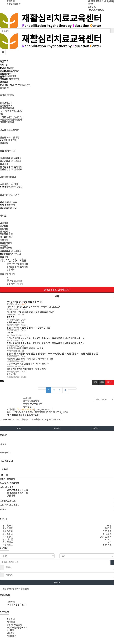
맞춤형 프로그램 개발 (10, 137)
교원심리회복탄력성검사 (11, 120)
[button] (2, 381)
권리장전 (27, 407)
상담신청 (4, 143)
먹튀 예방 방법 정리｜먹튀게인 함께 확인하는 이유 (30, 359)
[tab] (57, 475)
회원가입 (92, 7)
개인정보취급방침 (96, 10)
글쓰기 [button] (110, 382)
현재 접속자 (8, 525)
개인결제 (11, 622)
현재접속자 (12, 636)
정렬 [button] (95, 382)
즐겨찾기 (11, 1)
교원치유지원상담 (8, 177)
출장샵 (10, 333)
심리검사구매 (6, 106)
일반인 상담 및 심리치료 (11, 169)
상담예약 (4, 164)
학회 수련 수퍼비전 (9, 202)
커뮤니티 (4, 240)
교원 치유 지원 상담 (9, 184)
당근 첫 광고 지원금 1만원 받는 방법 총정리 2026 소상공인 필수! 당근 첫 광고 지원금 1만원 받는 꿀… (53, 354)
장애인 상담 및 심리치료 (11, 167)
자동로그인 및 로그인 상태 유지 (14, 589)
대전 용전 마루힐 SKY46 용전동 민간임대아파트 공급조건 (33, 307)
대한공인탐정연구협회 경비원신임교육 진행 (26, 369)
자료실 (3, 216)
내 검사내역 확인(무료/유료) (101, 1)
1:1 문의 (10, 630)
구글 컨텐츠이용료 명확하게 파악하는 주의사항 (28, 364)
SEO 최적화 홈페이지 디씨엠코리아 (23, 415)
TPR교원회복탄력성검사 (11, 187)
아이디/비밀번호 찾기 (16, 605)
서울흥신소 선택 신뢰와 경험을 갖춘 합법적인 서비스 (31, 312)
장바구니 (11, 619)
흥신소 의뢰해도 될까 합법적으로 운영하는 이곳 (28, 328)
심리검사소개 (6, 103)
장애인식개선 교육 (8, 208)
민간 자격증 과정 (8, 205)
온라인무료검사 (7, 108)
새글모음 (11, 633)
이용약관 (27, 398)
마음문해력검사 (7, 122)
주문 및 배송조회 (14, 625)
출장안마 (11, 317)
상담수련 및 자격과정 (10, 195)
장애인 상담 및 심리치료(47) (57, 290)
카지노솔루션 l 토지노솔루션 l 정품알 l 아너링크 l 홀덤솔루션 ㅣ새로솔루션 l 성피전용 (46, 338)
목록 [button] (102, 382)
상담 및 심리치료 (8, 151)
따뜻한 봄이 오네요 (15, 322)
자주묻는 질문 (6, 237)
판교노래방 (12, 374)
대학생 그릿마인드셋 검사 (12, 117)
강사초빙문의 (6, 248)
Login (57, 583)
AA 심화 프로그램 (8, 140)
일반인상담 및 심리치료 (11, 158)
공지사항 (4, 223)
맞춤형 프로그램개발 (9, 130)
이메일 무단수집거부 (33, 404)
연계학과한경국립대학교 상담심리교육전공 (15, 83)
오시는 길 (4, 88)
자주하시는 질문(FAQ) (17, 628)
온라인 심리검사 (7, 95)
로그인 (91, 4)
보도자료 (4, 229)
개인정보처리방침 (31, 401)
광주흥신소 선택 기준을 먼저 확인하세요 (25, 348)
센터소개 (4, 61)
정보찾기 (95, 428)
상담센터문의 (6, 243)
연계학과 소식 (6, 234)
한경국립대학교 (14, 4)
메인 (2, 62)
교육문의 (4, 246)
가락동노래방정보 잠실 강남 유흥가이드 (25, 302)
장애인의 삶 (5, 232)
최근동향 (4, 226)
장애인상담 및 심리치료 (11, 161)
